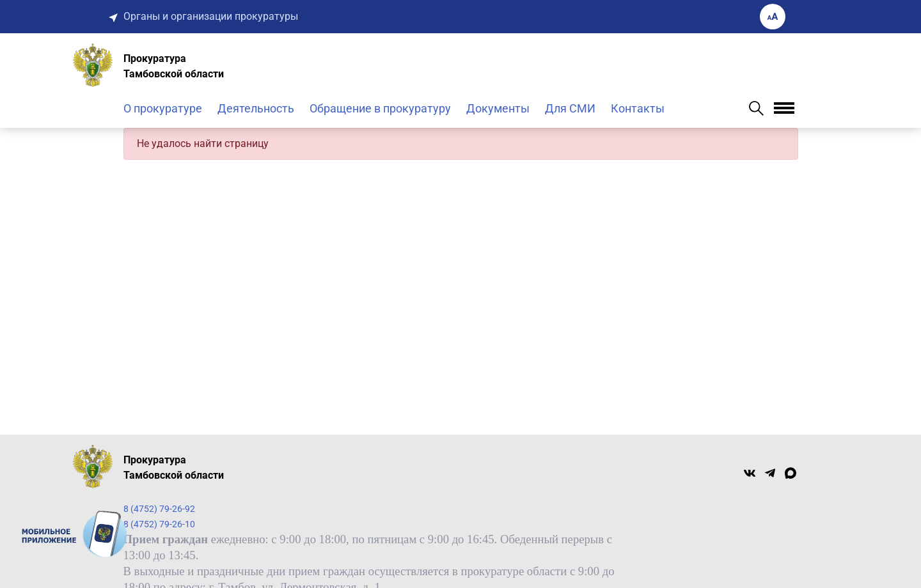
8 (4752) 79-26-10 (159, 524)
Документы (498, 108)
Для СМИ (570, 108)
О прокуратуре (163, 108)
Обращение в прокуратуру (380, 108)
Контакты (638, 108)
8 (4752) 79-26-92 (159, 509)
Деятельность (256, 108)
